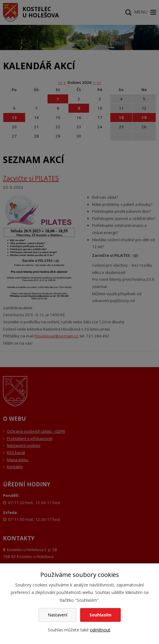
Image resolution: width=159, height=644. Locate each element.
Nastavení (58, 615)
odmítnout (100, 630)
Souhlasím (100, 615)
